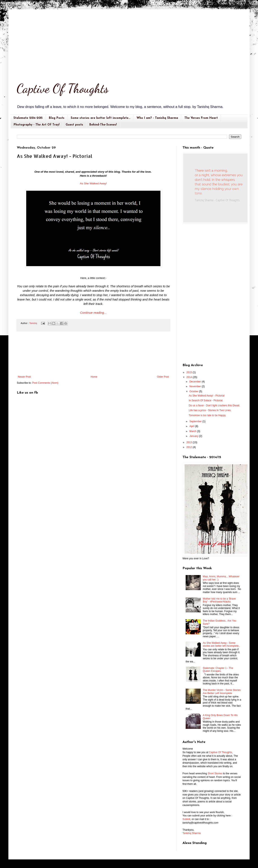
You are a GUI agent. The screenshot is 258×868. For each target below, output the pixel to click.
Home (94, 377)
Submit (186, 819)
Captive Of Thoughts (63, 88)
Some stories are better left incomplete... (100, 118)
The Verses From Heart (201, 118)
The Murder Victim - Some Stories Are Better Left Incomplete (222, 692)
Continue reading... (93, 313)
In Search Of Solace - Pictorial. (206, 400)
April (192, 426)
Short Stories (215, 773)
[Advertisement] (129, 41)
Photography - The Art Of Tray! (36, 125)
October (194, 391)
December (196, 382)
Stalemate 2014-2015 (28, 118)
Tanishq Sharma (192, 833)
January (194, 436)
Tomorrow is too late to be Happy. (207, 415)
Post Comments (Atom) (45, 383)
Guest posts (74, 125)
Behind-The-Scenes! (103, 125)
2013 (190, 442)
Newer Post (24, 377)
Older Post (163, 377)
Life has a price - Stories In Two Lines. (210, 410)
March (193, 431)
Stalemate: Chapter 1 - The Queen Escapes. (218, 670)
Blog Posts (57, 118)
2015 (190, 372)
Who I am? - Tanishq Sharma (157, 118)
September (196, 421)
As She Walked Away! (93, 183)
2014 (190, 377)
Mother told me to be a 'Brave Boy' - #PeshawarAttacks (219, 600)
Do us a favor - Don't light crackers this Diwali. (214, 405)
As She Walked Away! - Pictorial (207, 396)
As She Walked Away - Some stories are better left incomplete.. (221, 644)
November (196, 386)
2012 (190, 447)
